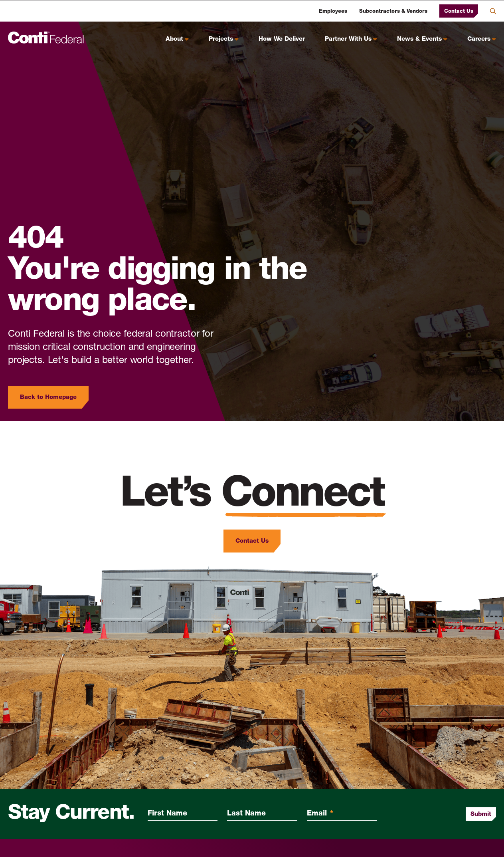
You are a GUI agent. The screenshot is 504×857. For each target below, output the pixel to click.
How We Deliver (282, 39)
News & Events (419, 39)
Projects (221, 39)
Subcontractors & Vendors (393, 11)
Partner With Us (348, 39)
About (174, 39)
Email (320, 814)
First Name (167, 814)
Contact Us (459, 11)
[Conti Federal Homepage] (46, 38)
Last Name (246, 814)
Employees (333, 11)
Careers (479, 39)
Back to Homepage (48, 397)
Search (493, 11)
